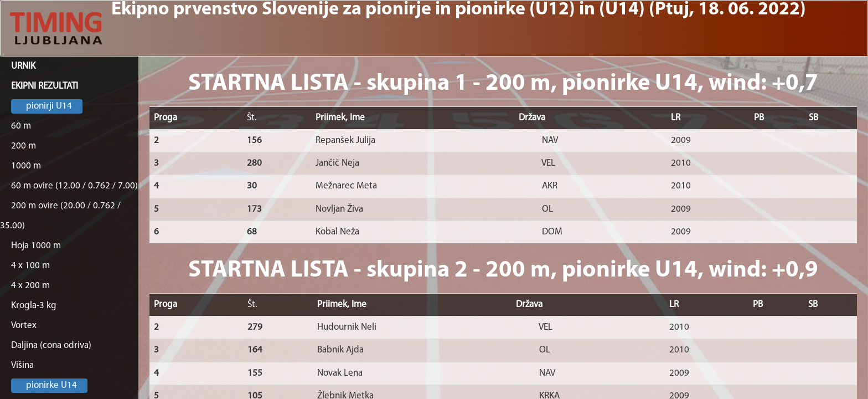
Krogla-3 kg (34, 306)
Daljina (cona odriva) (51, 346)
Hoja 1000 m (36, 246)
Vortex (24, 326)
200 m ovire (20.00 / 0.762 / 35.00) (60, 216)
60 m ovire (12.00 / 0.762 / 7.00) (74, 186)
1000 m (26, 166)
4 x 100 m (30, 266)
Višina (22, 365)
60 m (21, 126)
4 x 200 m (30, 286)
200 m (24, 146)
